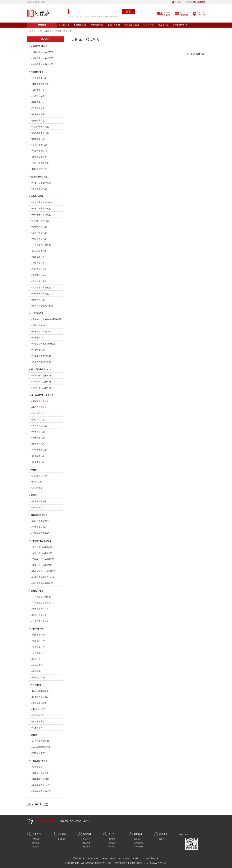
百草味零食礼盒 (39, 145)
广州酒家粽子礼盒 (40, 621)
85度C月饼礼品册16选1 (43, 577)
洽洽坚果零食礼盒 (40, 133)
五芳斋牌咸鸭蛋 (39, 527)
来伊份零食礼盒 (39, 78)
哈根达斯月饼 (38, 677)
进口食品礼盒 (38, 413)
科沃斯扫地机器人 (40, 697)
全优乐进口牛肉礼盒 (41, 215)
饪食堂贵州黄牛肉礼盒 (42, 202)
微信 (187, 835)
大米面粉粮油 (36, 313)
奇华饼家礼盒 (38, 438)
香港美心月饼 (38, 641)
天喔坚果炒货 (38, 90)
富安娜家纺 (37, 488)
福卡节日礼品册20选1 (40, 369)
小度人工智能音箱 (40, 741)
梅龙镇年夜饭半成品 (41, 785)
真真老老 (94, 16)
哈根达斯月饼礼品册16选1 (44, 571)
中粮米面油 (37, 338)
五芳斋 (70, 16)
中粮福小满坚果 (39, 151)
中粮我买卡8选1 (132, 25)
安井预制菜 (37, 767)
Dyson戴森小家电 (40, 691)
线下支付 (112, 847)
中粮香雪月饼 (38, 635)
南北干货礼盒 (114, 25)
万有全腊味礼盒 (39, 269)
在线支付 (112, 843)
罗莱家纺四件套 (39, 476)
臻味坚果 (113, 16)
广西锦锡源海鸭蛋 (40, 533)
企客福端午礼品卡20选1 (43, 52)
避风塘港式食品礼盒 (41, 287)
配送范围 (87, 847)
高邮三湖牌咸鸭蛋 (40, 521)
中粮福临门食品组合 (41, 331)
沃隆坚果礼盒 (38, 139)
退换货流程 (138, 847)
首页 (40, 31)
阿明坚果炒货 (38, 102)
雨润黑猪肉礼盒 (39, 251)
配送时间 (87, 839)
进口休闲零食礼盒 (40, 163)
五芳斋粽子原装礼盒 (41, 603)
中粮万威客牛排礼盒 (41, 208)
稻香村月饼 (37, 659)
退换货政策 (138, 843)
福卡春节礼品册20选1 (42, 382)
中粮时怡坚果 (38, 114)
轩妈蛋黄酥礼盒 (39, 450)
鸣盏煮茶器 (37, 728)
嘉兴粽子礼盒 (36, 591)
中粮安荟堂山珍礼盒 (41, 183)
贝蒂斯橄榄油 (38, 325)
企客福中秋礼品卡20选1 (43, 58)
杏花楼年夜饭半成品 (41, 791)
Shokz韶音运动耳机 (41, 747)
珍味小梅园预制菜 (40, 779)
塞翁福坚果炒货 (39, 157)
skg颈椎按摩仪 (38, 709)
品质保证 (137, 839)
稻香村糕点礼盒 (39, 426)
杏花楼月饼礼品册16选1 (43, 559)
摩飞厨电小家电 (39, 703)
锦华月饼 (104, 16)
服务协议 (36, 847)
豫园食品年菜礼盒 (40, 773)
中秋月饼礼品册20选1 (40, 541)
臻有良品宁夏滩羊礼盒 (42, 306)
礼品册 (48, 31)
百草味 (86, 16)
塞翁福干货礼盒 (39, 189)
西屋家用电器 (38, 721)
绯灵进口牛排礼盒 (40, 221)
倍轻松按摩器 (38, 715)
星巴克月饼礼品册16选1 (43, 583)
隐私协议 (36, 843)
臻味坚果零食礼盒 (40, 84)
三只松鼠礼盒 (38, 108)
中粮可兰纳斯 (38, 96)
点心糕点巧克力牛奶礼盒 (41, 395)
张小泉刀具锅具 (39, 501)
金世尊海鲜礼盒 (39, 233)
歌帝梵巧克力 (38, 444)
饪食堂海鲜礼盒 (39, 227)
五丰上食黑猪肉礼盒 (41, 245)
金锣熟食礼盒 (38, 300)
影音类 (33, 735)
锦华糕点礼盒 (38, 432)
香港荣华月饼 (38, 647)
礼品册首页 (64, 25)
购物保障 (36, 839)
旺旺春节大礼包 (39, 169)
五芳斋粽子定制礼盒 (41, 597)
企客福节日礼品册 (38, 46)
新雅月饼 (36, 671)
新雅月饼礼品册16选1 (42, 565)
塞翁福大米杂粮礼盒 (41, 362)
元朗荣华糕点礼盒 (40, 401)
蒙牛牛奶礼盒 (38, 462)
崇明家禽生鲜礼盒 (40, 294)
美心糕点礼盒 (38, 419)
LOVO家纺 (37, 482)
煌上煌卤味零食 (39, 281)
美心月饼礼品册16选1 (42, 547)
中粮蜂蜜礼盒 (38, 350)
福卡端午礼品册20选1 (42, 375)
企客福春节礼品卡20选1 (43, 64)
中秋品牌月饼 (36, 629)
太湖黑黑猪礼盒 (39, 239)
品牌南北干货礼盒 (38, 176)
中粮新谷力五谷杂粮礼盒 (43, 344)
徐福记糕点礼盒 (39, 407)
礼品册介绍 (163, 25)
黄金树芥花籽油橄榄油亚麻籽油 (46, 319)
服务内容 (163, 839)
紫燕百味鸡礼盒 (39, 275)
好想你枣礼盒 (38, 120)
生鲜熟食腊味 (97, 25)
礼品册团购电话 (180, 25)
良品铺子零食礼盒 (40, 127)
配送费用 (87, 843)
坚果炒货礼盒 (80, 25)
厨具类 (33, 495)
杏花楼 (78, 16)
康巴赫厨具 (37, 507)
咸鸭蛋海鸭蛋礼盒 (38, 515)
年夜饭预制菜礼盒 (38, 761)
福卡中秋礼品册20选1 (42, 388)
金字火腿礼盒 (38, 263)
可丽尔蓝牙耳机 (39, 753)
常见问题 (61, 839)
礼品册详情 (149, 25)
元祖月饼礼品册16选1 (42, 553)
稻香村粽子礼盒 (39, 615)
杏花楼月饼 (37, 665)
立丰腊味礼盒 (38, 257)
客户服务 (178, 2)
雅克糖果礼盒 (38, 456)
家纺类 (33, 469)
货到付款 (112, 839)
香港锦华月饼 (38, 653)
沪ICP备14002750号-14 (155, 863)
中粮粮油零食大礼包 (41, 356)
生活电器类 (35, 685)
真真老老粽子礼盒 (40, 609)
